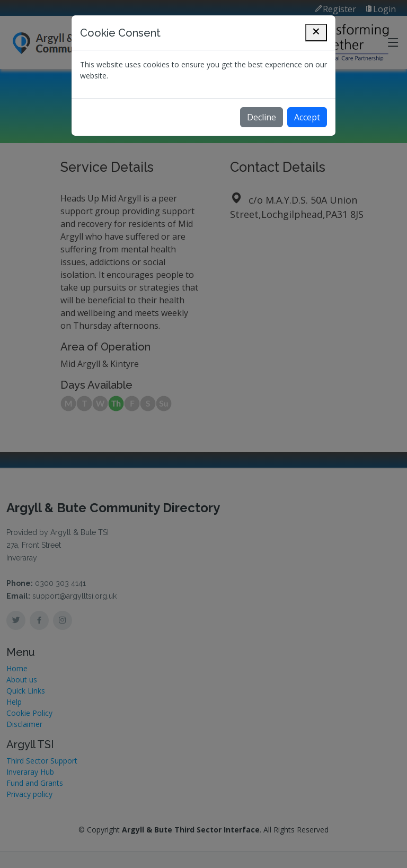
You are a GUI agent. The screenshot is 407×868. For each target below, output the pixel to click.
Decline (262, 117)
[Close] (316, 33)
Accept (307, 117)
